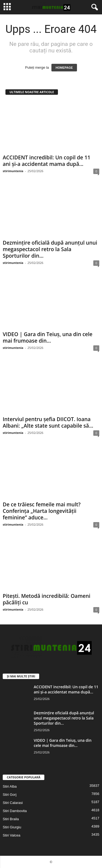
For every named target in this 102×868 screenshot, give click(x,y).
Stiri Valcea (12, 835)
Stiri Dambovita (15, 811)
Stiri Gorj (10, 795)
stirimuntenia (13, 171)
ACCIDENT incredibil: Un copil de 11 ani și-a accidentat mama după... (47, 161)
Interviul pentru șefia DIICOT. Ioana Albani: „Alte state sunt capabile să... (48, 422)
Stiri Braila (11, 819)
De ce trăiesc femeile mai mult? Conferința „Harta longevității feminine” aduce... (42, 511)
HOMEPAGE (64, 68)
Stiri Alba (10, 786)
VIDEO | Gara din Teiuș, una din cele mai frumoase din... (48, 337)
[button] (94, 7)
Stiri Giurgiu (12, 827)
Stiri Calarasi (13, 803)
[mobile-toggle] (7, 7)
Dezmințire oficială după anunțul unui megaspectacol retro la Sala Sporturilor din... (50, 249)
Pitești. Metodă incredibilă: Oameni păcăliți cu (47, 599)
